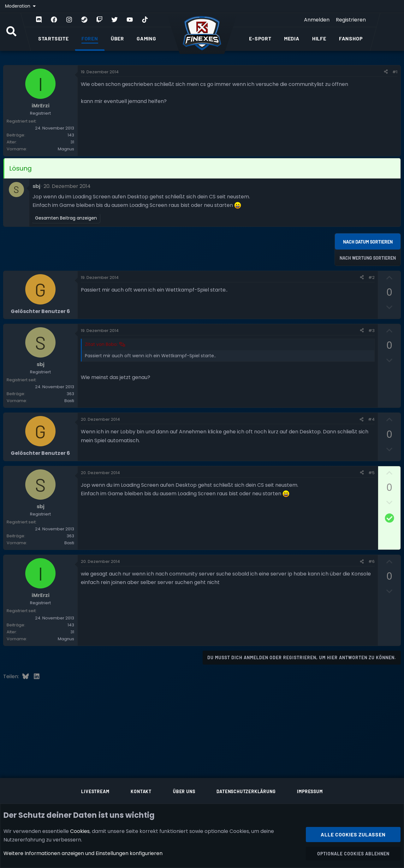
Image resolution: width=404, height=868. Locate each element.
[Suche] (11, 32)
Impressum (310, 791)
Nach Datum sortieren (368, 242)
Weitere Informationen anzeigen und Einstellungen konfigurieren (83, 853)
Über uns (184, 791)
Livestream (95, 791)
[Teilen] (386, 72)
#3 (371, 331)
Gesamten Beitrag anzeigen (66, 218)
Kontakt (141, 791)
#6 (371, 561)
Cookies (80, 831)
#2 (371, 277)
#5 (371, 473)
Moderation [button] (18, 6)
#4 (371, 419)
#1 (395, 72)
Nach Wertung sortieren (368, 258)
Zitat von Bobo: (101, 344)
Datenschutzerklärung (246, 791)
